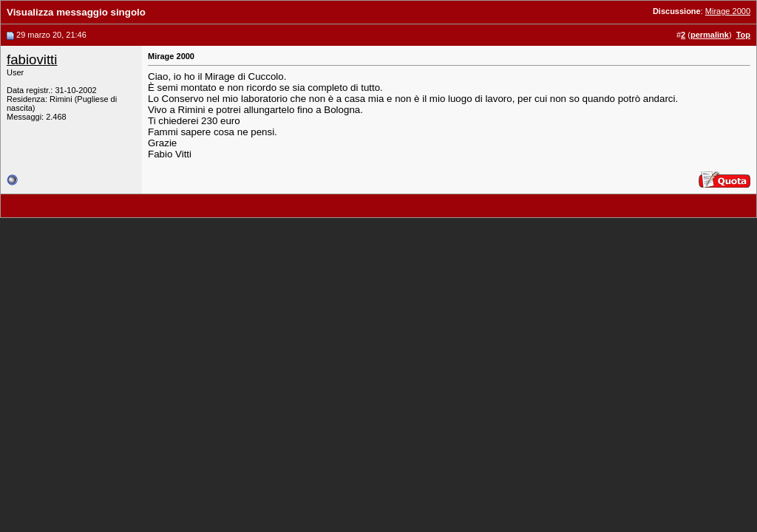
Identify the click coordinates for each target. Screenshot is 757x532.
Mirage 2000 (728, 11)
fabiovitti (32, 59)
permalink (710, 35)
